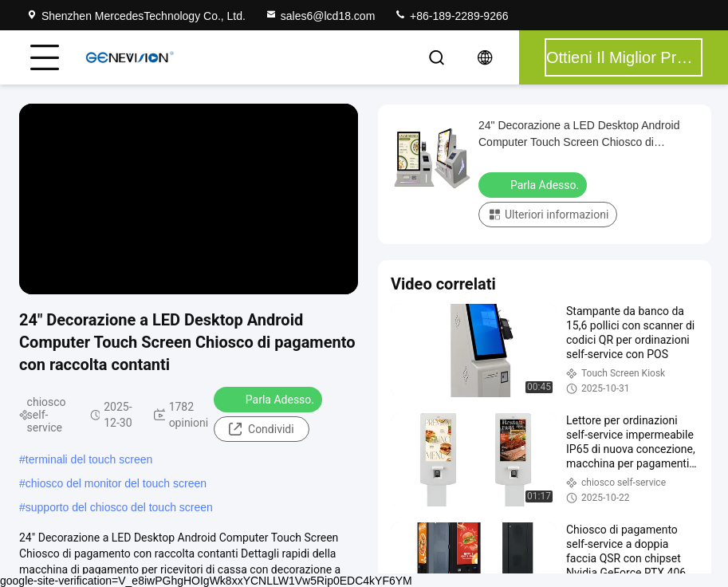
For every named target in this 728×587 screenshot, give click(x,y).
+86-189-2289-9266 (451, 16)
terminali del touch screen (89, 459)
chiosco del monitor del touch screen (116, 483)
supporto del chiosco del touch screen (119, 507)
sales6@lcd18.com (320, 16)
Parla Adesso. (270, 399)
